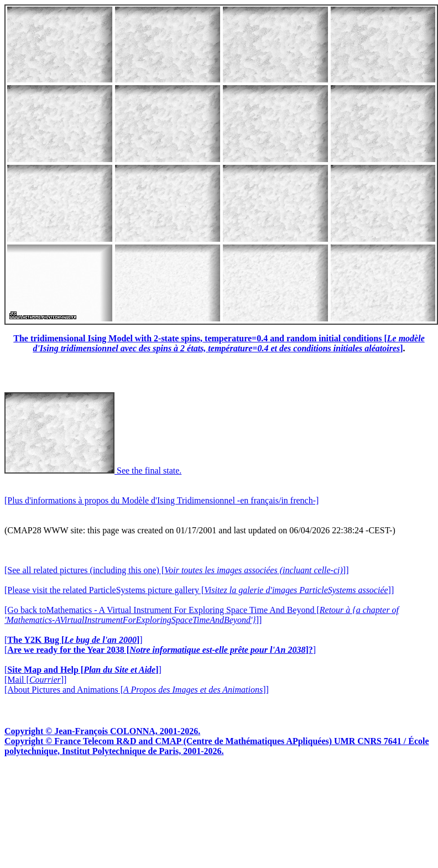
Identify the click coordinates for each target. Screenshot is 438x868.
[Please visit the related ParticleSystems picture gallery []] (199, 590)
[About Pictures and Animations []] (137, 690)
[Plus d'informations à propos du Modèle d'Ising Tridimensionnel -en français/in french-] (161, 500)
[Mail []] (35, 680)
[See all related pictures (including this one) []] (176, 570)
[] (74, 640)
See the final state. (93, 471)
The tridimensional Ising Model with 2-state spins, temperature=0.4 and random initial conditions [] (219, 343)
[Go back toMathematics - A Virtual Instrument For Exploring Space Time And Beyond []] (202, 615)
